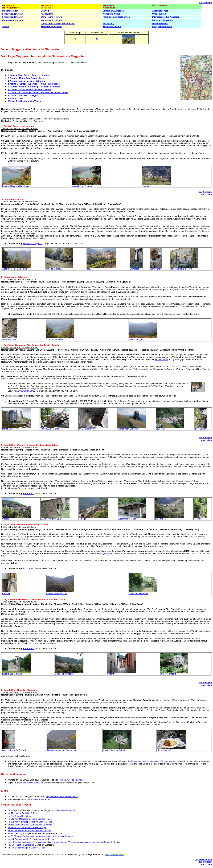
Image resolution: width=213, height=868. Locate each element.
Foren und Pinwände (162, 20)
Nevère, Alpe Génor (50, 429)
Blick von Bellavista (55, 339)
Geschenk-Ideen (160, 23)
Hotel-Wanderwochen (51, 27)
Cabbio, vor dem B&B (51, 519)
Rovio (90, 269)
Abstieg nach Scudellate (128, 429)
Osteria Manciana (26, 391)
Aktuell (5, 27)
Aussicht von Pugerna (82, 186)
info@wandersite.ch (162, 27)
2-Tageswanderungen (12, 17)
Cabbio (6, 519)
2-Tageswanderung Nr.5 (65, 810)
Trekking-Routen (10, 11)
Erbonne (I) (161, 519)
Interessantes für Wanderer (166, 17)
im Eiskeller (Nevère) (89, 429)
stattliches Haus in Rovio (181, 269)
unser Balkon (200, 429)
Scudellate (161, 429)
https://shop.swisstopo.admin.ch (70, 780)
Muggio (83, 519)
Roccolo (198, 519)
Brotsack (6, 594)
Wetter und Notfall (112, 14)
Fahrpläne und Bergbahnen (116, 17)
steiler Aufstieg (9, 339)
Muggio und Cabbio (64, 674)
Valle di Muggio (136, 339)
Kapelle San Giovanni (12, 674)
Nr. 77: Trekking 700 (17, 833)
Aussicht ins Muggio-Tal (57, 594)
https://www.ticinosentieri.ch (40, 799)
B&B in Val (21, 750)
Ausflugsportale (160, 11)
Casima (111, 674)
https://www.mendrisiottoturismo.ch (62, 796)
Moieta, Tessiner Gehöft (114, 750)
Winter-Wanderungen (12, 20)
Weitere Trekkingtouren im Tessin (24, 101)
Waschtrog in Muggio (128, 519)
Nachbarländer (48, 14)
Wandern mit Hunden (51, 20)
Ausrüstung (109, 23)
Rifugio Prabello (107, 553)
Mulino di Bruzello (168, 674)
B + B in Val (28, 401)
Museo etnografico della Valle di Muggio (150, 761)
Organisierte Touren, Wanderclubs (58, 23)
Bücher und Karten (112, 27)
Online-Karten (159, 14)
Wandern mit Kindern (51, 17)
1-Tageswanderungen (12, 14)
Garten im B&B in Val (139, 594)
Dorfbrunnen (155, 269)
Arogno (145, 186)
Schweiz (45, 11)
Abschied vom (9, 750)
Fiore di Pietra (162, 359)
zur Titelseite (205, 2)
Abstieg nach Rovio (54, 269)
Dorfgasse (134, 269)
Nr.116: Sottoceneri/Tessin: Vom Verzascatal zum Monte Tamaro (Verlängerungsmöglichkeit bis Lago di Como (58, 842)
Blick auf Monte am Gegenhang (62, 750)
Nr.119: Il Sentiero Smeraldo (21, 845)
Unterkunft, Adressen (113, 11)
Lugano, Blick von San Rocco (16, 186)
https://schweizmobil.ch (32, 783)
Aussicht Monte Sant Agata (15, 269)
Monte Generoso (10, 429)
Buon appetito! (164, 750)
